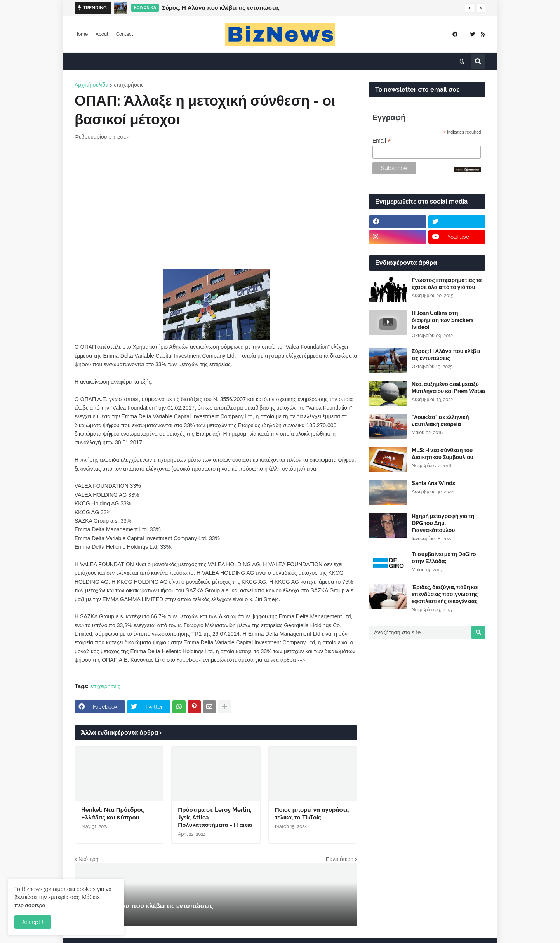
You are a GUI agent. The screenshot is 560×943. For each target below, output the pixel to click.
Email (382, 141)
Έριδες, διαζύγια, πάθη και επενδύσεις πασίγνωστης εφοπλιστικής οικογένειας (445, 594)
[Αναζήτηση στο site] (419, 632)
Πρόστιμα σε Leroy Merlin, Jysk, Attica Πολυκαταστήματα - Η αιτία (215, 817)
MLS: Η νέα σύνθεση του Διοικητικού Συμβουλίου (443, 454)
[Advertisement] (216, 205)
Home (81, 34)
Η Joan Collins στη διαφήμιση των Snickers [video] (443, 320)
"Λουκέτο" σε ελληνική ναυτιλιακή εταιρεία (440, 421)
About (102, 34)
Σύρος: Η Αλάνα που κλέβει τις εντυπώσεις (221, 8)
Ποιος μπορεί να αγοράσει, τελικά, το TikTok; (312, 814)
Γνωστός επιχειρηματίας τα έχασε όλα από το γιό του (447, 284)
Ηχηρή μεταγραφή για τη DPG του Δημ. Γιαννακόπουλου (443, 523)
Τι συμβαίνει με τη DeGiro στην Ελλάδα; (444, 558)
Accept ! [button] (33, 922)
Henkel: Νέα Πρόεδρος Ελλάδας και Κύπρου (113, 814)
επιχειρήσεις (129, 85)
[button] (470, 8)
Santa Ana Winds (433, 483)
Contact (125, 34)
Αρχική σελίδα (91, 85)
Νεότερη (88, 859)
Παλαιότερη (340, 859)
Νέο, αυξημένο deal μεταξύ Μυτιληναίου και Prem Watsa (448, 388)
